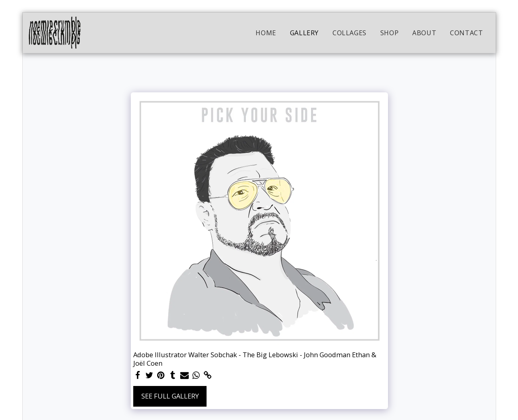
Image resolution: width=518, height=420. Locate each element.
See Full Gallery (170, 396)
